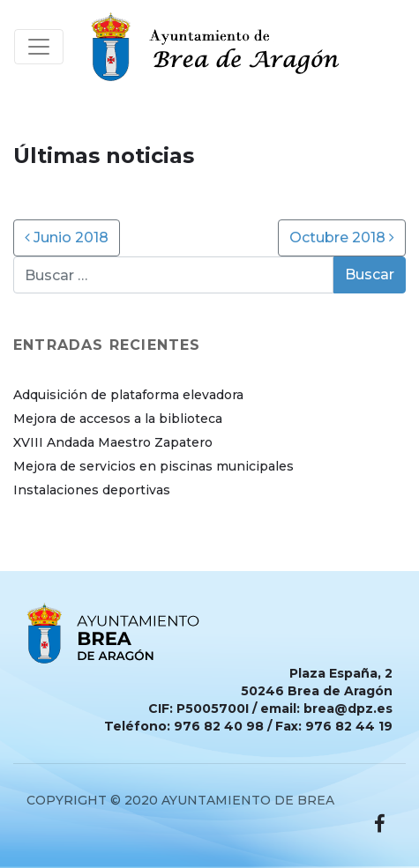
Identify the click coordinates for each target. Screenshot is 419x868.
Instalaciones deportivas (92, 490)
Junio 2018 (67, 237)
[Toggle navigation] (39, 47)
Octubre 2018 (342, 237)
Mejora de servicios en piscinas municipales (153, 466)
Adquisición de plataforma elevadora (128, 395)
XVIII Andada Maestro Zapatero (113, 442)
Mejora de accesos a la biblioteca (118, 419)
